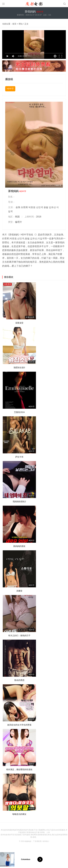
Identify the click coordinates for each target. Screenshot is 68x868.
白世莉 (24, 207)
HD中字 (10, 89)
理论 (21, 24)
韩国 (17, 217)
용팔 (46, 207)
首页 (14, 24)
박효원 (32, 207)
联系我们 (46, 841)
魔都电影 (28, 841)
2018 (39, 217)
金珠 (18, 207)
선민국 (40, 207)
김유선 (52, 207)
